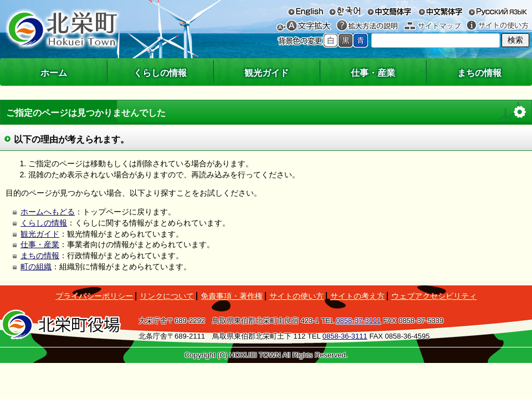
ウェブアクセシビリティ (434, 296)
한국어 (344, 11)
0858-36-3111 (345, 336)
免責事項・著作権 (232, 296)
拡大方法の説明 (367, 26)
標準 (331, 40)
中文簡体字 (389, 11)
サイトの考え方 (357, 296)
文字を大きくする (309, 26)
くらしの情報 (160, 73)
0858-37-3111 (358, 321)
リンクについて (167, 296)
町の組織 (36, 267)
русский (498, 11)
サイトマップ (433, 26)
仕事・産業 (373, 73)
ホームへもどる (48, 212)
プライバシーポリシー (94, 296)
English (306, 11)
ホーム (54, 73)
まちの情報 (479, 73)
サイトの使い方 (498, 26)
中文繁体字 (440, 11)
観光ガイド (267, 73)
